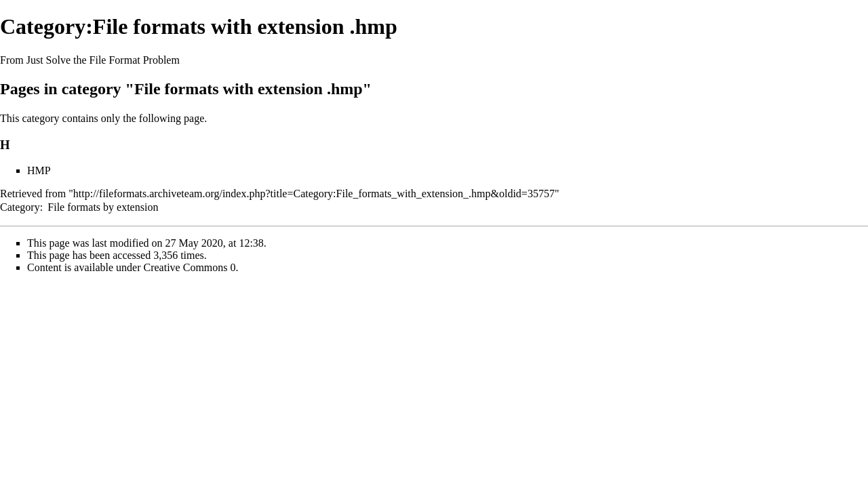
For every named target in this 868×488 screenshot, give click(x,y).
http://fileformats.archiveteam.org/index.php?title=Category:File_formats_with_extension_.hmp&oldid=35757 (314, 194)
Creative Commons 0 (190, 267)
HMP (39, 170)
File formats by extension (103, 207)
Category (20, 207)
